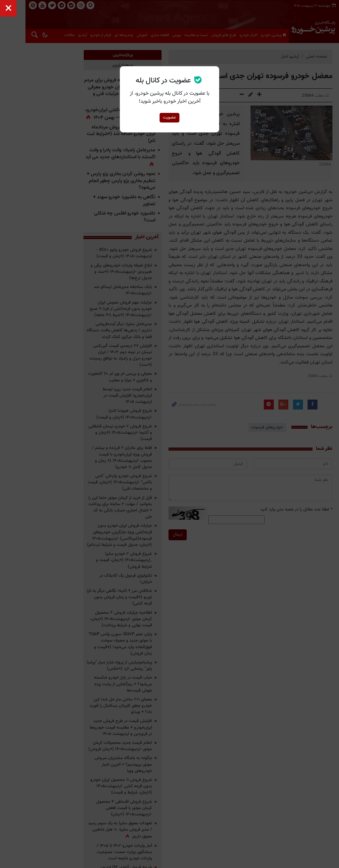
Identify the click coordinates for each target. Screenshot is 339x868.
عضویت (169, 118)
